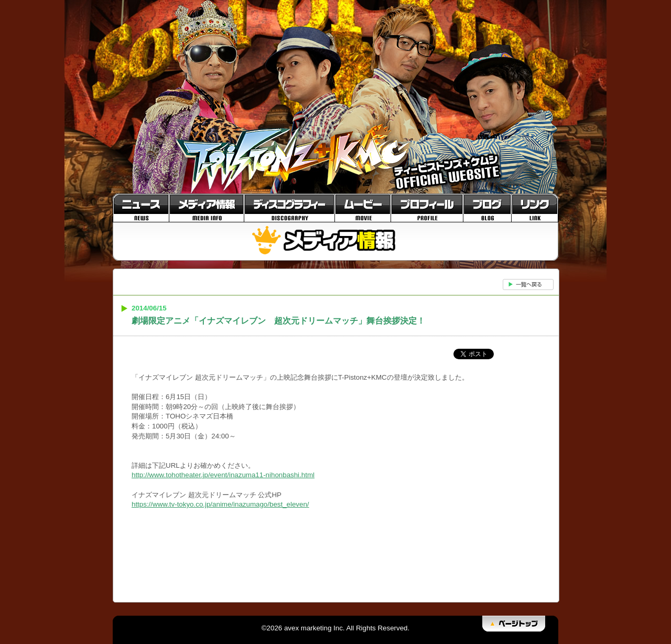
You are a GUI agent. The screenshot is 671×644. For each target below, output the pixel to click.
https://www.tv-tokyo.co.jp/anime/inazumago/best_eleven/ (220, 504)
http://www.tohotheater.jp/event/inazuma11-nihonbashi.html (223, 475)
